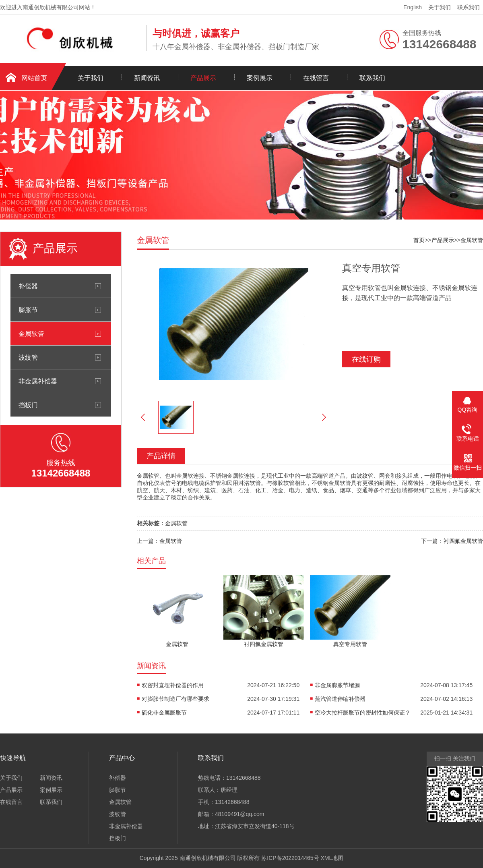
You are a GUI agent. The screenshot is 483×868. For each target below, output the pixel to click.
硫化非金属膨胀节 (164, 713)
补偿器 (28, 286)
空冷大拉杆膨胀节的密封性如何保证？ (363, 713)
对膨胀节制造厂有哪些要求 (175, 699)
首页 (419, 240)
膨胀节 (28, 310)
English (413, 7)
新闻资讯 (147, 78)
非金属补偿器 (38, 381)
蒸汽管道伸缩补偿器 (340, 699)
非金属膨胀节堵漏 (337, 685)
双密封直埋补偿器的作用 (173, 685)
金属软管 (31, 334)
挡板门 (28, 405)
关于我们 (440, 7)
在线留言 (316, 78)
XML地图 (332, 858)
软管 (154, 476)
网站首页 (34, 78)
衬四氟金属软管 (463, 541)
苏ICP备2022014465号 (290, 858)
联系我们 (469, 7)
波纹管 (28, 357)
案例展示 (260, 78)
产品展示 (203, 78)
